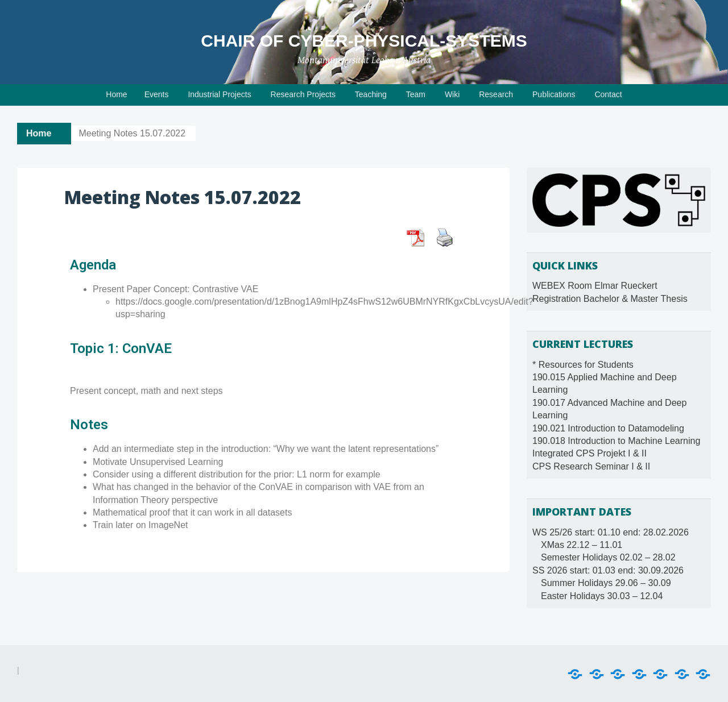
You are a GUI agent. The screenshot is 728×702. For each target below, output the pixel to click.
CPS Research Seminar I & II (591, 466)
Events (157, 94)
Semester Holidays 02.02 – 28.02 (608, 557)
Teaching (371, 94)
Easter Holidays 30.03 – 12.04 (602, 596)
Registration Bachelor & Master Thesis (610, 299)
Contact (608, 94)
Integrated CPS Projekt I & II (590, 453)
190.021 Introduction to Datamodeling (608, 428)
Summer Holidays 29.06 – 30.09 (606, 583)
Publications (554, 94)
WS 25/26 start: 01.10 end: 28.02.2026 (611, 532)
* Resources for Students (583, 365)
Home (116, 94)
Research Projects (303, 94)
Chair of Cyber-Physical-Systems (364, 41)
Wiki (452, 94)
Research (496, 94)
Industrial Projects (219, 94)
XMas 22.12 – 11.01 (582, 545)
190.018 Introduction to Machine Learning (616, 441)
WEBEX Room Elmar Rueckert (595, 286)
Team (416, 94)
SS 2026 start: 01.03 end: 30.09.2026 (608, 570)
